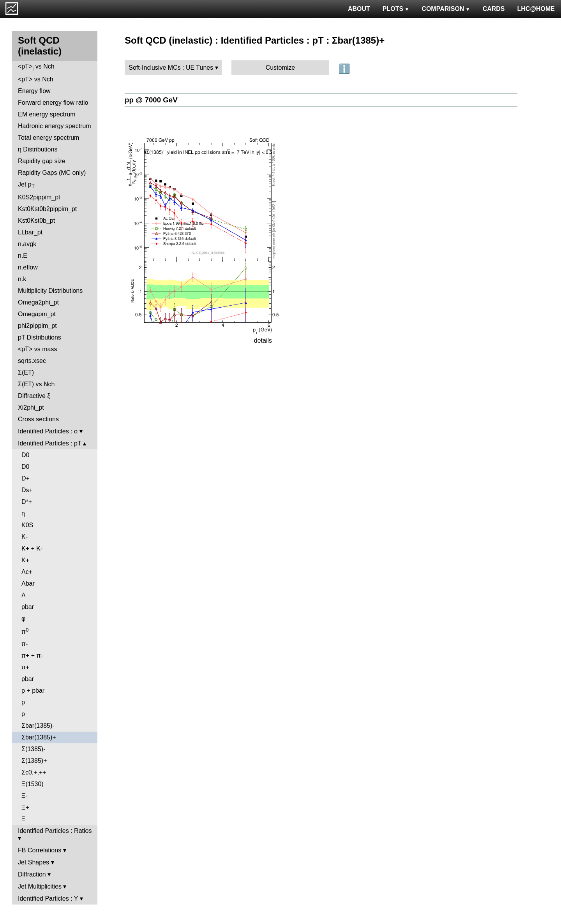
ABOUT (359, 9)
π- (25, 644)
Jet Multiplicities (40, 886)
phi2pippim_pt (37, 326)
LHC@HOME (536, 9)
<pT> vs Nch (36, 67)
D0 (25, 455)
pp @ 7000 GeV (151, 100)
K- (25, 537)
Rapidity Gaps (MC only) (52, 173)
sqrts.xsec (32, 361)
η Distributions (38, 149)
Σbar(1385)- (38, 726)
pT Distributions (40, 337)
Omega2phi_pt (38, 302)
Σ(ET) (26, 372)
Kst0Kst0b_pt (36, 221)
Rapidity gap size (42, 161)
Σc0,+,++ (34, 772)
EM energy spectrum (47, 114)
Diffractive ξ (34, 396)
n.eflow (28, 267)
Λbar (28, 583)
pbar (28, 607)
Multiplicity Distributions (50, 291)
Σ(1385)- (33, 749)
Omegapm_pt (37, 314)
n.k (22, 279)
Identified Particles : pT (49, 443)
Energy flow (34, 91)
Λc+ (27, 572)
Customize (280, 68)
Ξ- (25, 796)
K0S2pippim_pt (39, 197)
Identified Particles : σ (48, 431)
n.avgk (27, 244)
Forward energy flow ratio (53, 103)
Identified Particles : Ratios (55, 831)
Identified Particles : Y (48, 898)
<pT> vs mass (37, 349)
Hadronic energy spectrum (55, 126)
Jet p (26, 185)
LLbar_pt (30, 232)
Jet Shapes (34, 862)
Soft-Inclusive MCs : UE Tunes (171, 68)
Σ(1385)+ (34, 761)
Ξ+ (25, 807)
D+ (26, 478)
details (263, 341)
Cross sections (38, 419)
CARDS (494, 9)
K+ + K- (32, 548)
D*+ (27, 502)
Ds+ (27, 490)
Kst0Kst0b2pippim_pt (47, 209)
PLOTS (396, 9)
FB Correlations (40, 850)
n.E (23, 256)
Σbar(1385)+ (39, 737)
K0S (27, 525)
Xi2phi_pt (31, 407)
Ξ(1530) (33, 784)
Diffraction (32, 874)
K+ (25, 560)
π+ (25, 667)
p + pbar (33, 691)
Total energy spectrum (49, 138)
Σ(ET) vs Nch (36, 384)
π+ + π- (32, 656)
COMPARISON (446, 9)
